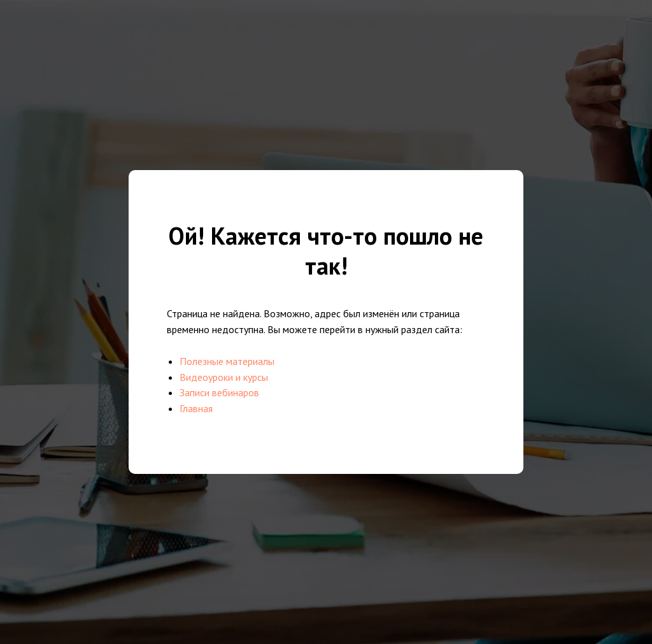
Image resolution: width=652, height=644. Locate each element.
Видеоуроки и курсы (224, 377)
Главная (196, 408)
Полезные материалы (227, 361)
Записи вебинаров (219, 392)
